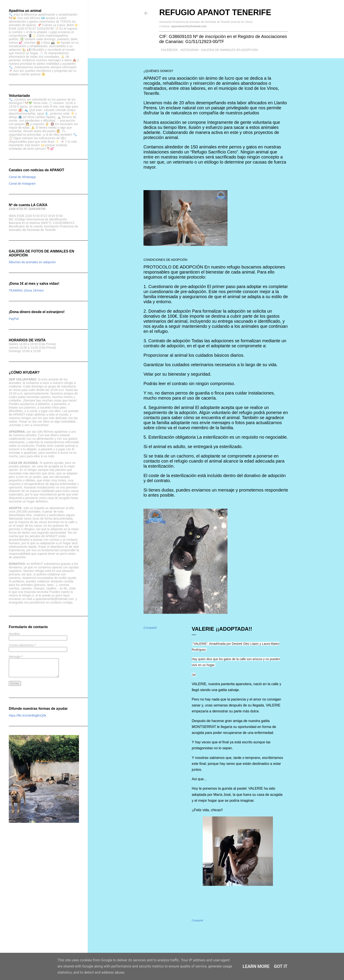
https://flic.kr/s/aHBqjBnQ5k (27, 715)
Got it (281, 966)
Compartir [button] (150, 628)
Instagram (188, 50)
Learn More (256, 966)
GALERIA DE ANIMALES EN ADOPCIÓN (228, 50)
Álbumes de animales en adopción (32, 262)
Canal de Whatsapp (22, 177)
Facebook (168, 50)
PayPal (14, 319)
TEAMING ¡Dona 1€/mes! (26, 290)
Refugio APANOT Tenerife (215, 12)
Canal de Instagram (22, 184)
